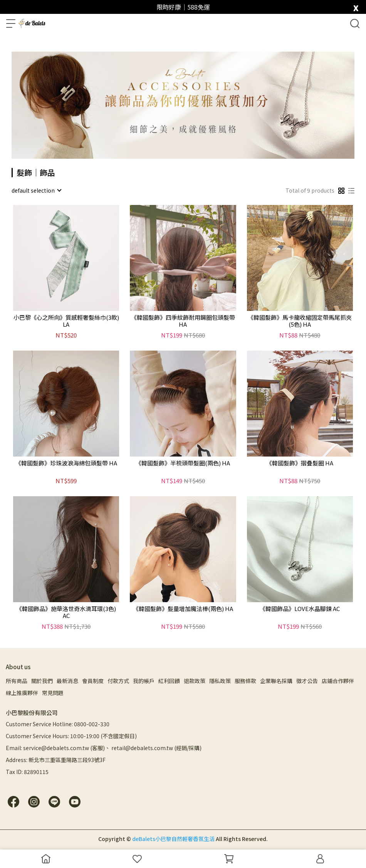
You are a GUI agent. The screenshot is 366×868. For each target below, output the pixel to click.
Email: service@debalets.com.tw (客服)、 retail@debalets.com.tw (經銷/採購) (104, 748)
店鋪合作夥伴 (338, 681)
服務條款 (245, 681)
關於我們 (42, 681)
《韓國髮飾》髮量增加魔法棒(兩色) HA (183, 609)
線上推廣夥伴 (22, 693)
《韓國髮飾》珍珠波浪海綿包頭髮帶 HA (66, 463)
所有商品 (17, 681)
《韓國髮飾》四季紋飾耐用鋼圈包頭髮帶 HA (183, 321)
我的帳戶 (144, 681)
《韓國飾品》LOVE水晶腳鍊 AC (300, 609)
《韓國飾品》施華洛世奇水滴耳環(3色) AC (66, 612)
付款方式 (118, 681)
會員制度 (93, 681)
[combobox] (36, 190)
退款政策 (195, 681)
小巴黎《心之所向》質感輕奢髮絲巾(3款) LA (66, 321)
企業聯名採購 (276, 681)
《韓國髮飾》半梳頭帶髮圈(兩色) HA (183, 463)
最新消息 (67, 681)
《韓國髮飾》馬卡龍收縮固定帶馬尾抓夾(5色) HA (300, 321)
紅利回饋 (169, 681)
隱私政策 (220, 681)
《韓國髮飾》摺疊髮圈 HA (300, 463)
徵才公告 (307, 681)
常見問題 (53, 693)
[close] (356, 6)
